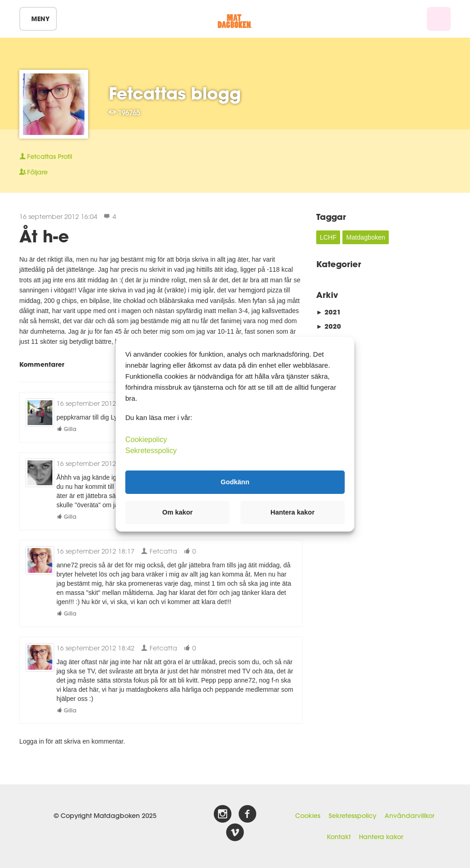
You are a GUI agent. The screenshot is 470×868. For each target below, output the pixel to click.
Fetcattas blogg (175, 93)
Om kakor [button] (178, 512)
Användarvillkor (409, 816)
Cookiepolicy (146, 439)
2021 (329, 312)
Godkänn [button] (235, 482)
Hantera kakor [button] (292, 512)
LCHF (328, 237)
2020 (329, 326)
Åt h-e (44, 236)
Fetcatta (159, 551)
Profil (46, 157)
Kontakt (339, 837)
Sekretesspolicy (352, 816)
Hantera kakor (381, 837)
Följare (34, 172)
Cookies (308, 816)
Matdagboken (366, 237)
